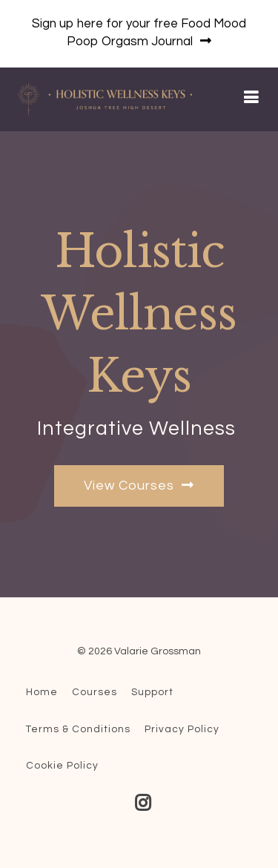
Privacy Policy (182, 729)
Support (152, 692)
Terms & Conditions (78, 729)
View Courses (139, 485)
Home (42, 692)
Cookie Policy (62, 766)
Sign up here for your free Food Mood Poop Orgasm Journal (139, 33)
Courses (95, 692)
